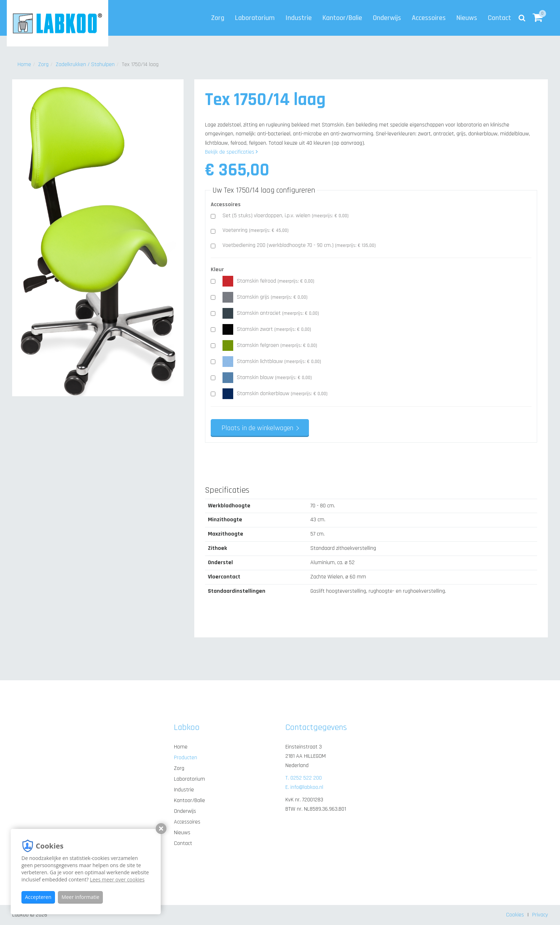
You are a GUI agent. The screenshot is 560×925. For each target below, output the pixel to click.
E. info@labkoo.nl (304, 787)
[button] (537, 18)
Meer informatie (80, 897)
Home (24, 64)
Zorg (218, 18)
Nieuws (467, 18)
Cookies (515, 915)
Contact (499, 18)
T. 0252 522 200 (304, 778)
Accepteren (38, 897)
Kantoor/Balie (342, 18)
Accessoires (429, 18)
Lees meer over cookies (117, 879)
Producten (186, 758)
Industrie (299, 18)
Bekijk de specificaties (231, 152)
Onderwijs (387, 18)
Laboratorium (255, 18)
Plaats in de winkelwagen (257, 428)
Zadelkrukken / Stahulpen (85, 64)
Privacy (540, 915)
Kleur (217, 270)
